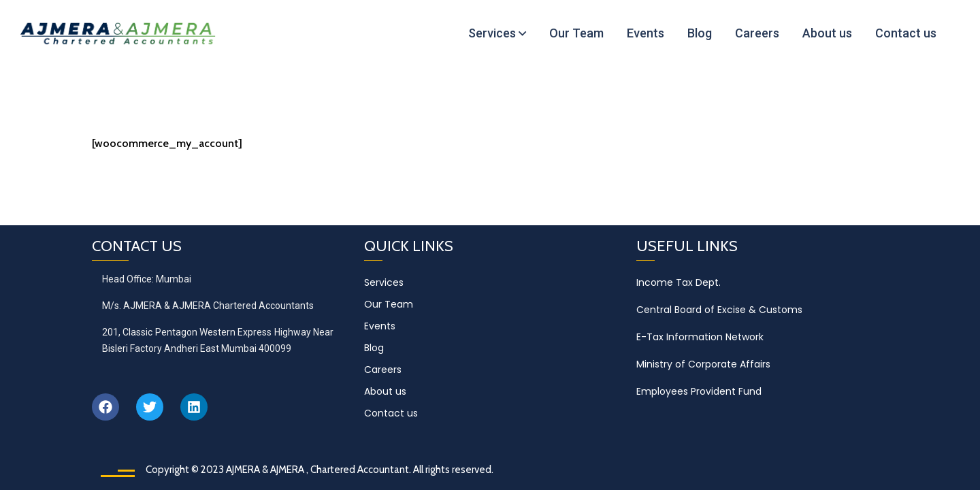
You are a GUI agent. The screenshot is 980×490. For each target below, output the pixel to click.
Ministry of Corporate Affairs (703, 364)
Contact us (391, 413)
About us (385, 391)
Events (380, 326)
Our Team (389, 304)
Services (384, 282)
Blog (374, 348)
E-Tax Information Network (700, 337)
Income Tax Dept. (679, 282)
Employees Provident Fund (699, 391)
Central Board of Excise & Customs (719, 310)
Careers (383, 370)
